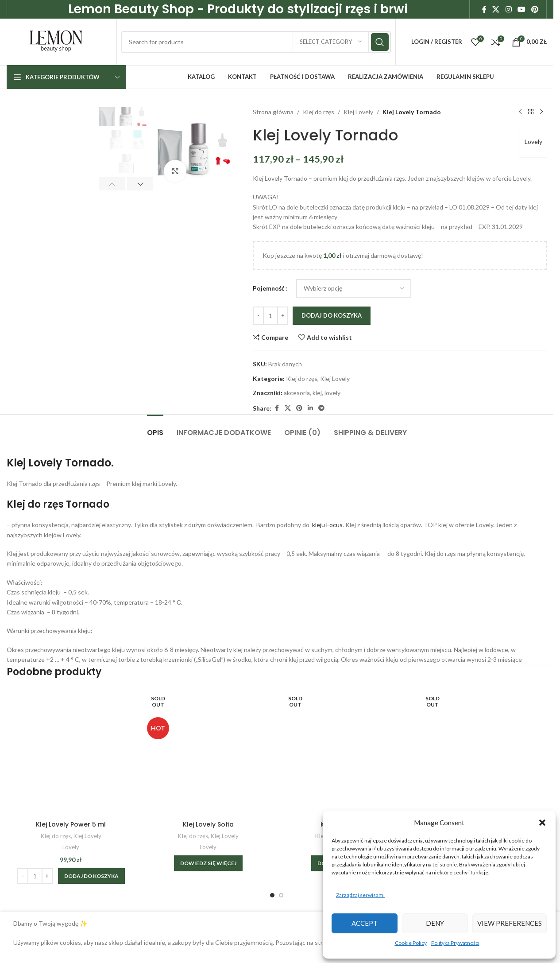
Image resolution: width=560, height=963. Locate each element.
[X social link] (496, 9)
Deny (435, 923)
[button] (542, 823)
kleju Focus (327, 525)
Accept (365, 923)
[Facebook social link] (484, 9)
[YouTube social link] (521, 9)
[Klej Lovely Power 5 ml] (71, 752)
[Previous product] (520, 112)
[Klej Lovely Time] (345, 752)
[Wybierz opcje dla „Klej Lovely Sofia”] (208, 863)
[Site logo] (56, 41)
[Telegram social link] (321, 408)
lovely (332, 393)
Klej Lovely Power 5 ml (71, 824)
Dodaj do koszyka (332, 315)
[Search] (256, 42)
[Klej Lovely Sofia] (208, 752)
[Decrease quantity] (258, 316)
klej (317, 393)
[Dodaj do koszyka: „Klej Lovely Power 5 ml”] (91, 876)
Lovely (533, 142)
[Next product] (541, 112)
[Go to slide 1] (272, 895)
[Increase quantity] (283, 316)
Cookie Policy (411, 943)
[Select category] (331, 42)
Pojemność (269, 288)
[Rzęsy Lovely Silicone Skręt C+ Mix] (483, 752)
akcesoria (297, 393)
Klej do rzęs (319, 112)
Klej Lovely (358, 112)
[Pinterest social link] (535, 9)
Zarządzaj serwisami (360, 895)
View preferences (510, 923)
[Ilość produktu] (270, 316)
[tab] (155, 428)
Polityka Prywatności (455, 943)
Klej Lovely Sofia (208, 824)
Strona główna (273, 112)
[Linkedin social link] (310, 408)
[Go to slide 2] (281, 895)
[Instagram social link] (508, 9)
